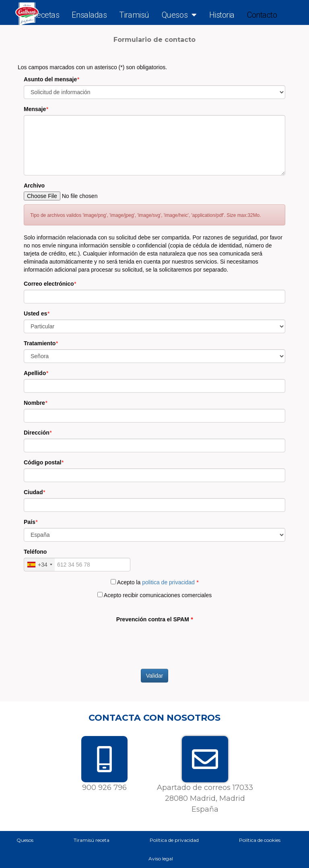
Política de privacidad (174, 840)
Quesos (179, 15)
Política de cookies (260, 840)
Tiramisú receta (92, 840)
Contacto (262, 15)
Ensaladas (89, 15)
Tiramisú (134, 15)
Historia (222, 15)
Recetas (46, 15)
